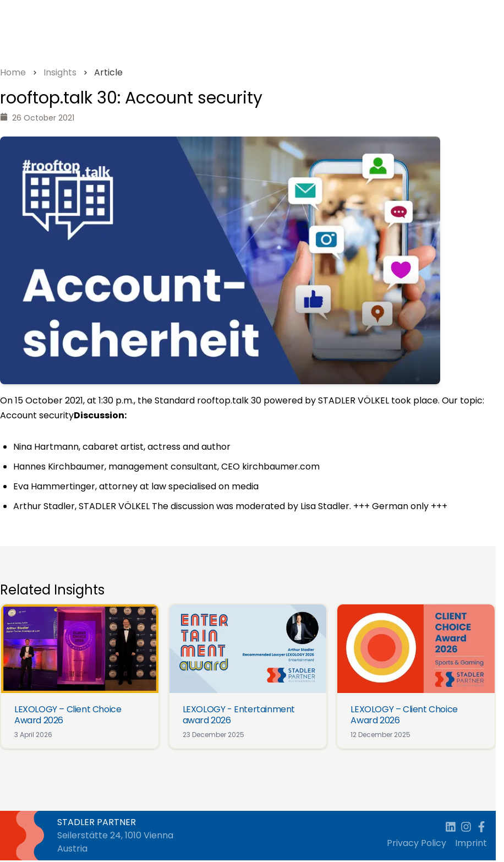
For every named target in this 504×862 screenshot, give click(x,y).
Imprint (471, 843)
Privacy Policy (417, 843)
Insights (60, 72)
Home (13, 72)
